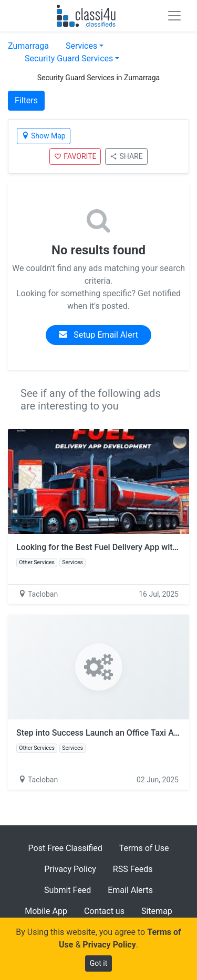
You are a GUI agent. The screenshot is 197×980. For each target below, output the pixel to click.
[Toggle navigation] (174, 16)
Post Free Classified (65, 848)
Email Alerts (130, 890)
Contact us (104, 911)
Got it (99, 963)
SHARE (126, 156)
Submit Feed (68, 890)
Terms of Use (144, 848)
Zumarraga (28, 46)
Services (81, 46)
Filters (26, 100)
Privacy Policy (70, 869)
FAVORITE (75, 156)
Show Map (44, 136)
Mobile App (46, 911)
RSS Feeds (133, 869)
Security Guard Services (69, 58)
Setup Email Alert (98, 335)
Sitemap (157, 911)
